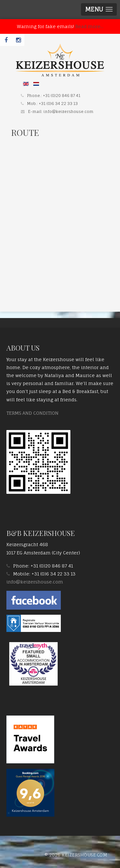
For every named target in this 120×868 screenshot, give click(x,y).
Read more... (89, 26)
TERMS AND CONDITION (32, 413)
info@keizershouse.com (68, 111)
